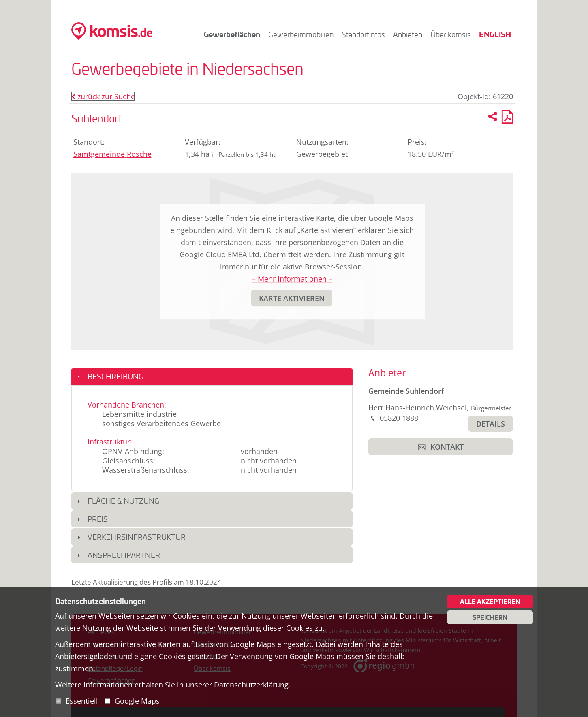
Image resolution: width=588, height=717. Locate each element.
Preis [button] (98, 519)
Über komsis (451, 34)
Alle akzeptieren (490, 602)
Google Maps (137, 701)
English (495, 34)
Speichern (490, 617)
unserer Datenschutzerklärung (237, 685)
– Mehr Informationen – (292, 279)
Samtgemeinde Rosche (112, 154)
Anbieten (408, 34)
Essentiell (82, 701)
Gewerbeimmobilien (301, 34)
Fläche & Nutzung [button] (123, 501)
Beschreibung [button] (115, 376)
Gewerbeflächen (232, 34)
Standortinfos (363, 34)
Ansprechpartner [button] (124, 555)
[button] (292, 298)
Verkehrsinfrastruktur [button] (137, 537)
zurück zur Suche (103, 96)
